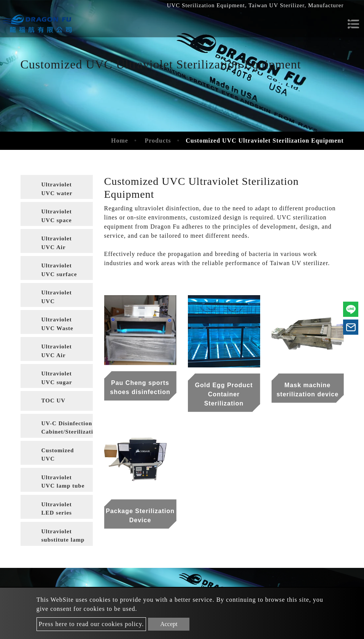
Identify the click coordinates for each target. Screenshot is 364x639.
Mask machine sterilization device (308, 390)
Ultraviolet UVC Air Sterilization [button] (59, 244)
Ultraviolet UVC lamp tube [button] (63, 482)
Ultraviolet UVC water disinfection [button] (58, 190)
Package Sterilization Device (140, 516)
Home (120, 141)
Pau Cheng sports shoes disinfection (140, 387)
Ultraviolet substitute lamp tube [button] (63, 537)
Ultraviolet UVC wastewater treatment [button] (57, 298)
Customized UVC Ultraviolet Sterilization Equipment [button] (59, 456)
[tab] (57, 187)
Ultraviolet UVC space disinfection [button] (58, 217)
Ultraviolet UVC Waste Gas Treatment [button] (62, 325)
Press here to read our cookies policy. (91, 624)
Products (158, 141)
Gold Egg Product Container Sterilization (224, 394)
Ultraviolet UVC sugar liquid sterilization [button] (58, 379)
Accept (169, 624)
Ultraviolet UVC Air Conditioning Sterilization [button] (60, 352)
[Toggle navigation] (353, 24)
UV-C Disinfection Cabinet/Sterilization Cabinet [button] (67, 429)
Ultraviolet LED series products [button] (57, 510)
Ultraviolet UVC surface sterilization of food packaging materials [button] (63, 271)
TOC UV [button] (54, 401)
